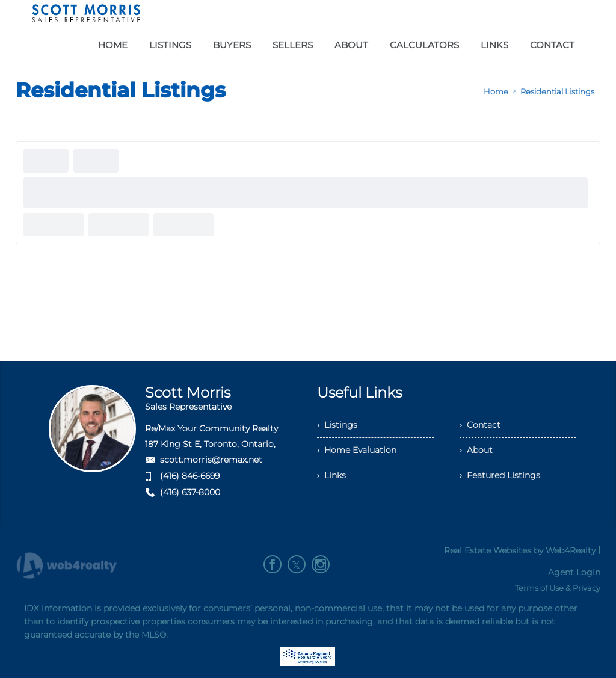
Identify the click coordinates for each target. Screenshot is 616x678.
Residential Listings (557, 91)
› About (476, 450)
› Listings (337, 425)
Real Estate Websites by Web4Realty (520, 550)
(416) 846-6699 (190, 476)
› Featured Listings (500, 475)
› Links (331, 475)
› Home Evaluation (357, 450)
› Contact (480, 425)
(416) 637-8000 (190, 492)
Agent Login (574, 572)
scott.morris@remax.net (211, 460)
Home (496, 91)
